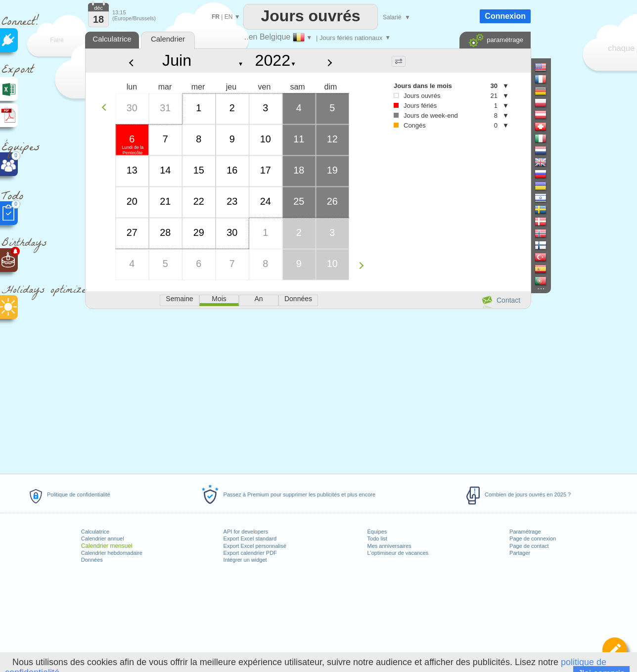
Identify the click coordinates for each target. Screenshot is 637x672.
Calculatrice (95, 532)
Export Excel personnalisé (255, 546)
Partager (520, 553)
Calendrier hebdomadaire (112, 553)
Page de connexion (533, 538)
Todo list (377, 538)
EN (229, 17)
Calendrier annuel (103, 538)
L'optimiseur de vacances (398, 553)
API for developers (246, 532)
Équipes (377, 532)
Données (92, 560)
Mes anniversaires (389, 546)
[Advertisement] (308, 390)
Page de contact (529, 546)
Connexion (505, 16)
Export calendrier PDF (250, 553)
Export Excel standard (250, 538)
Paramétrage (525, 532)
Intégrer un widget (245, 560)
